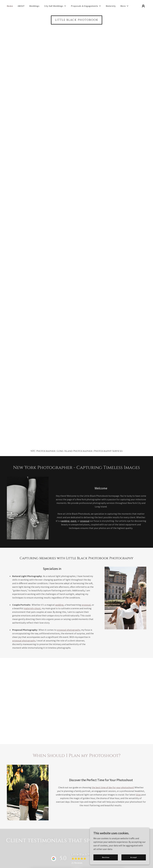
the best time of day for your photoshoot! (113, 787)
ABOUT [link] (21, 6)
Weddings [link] (34, 6)
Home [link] (10, 6)
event (74, 521)
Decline (106, 857)
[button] (55, 6)
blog (138, 795)
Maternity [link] (111, 6)
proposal (85, 521)
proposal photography (68, 630)
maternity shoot (32, 608)
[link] (77, 20)
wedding (65, 521)
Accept (134, 857)
